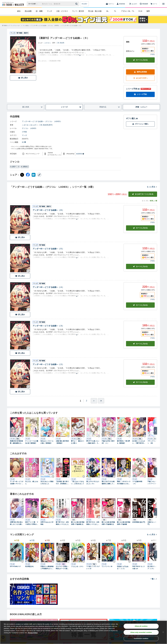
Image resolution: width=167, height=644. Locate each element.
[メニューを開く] (163, 4)
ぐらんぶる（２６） (78, 566)
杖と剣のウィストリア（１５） (154, 568)
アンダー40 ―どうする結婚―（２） (48, 364)
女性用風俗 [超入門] (139, 522)
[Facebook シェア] (28, 175)
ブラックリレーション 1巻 (154, 442)
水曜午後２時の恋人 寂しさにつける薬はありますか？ (17, 523)
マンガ (49, 11)
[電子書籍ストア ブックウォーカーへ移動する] (11, 26)
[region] (83, 632)
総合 (19, 11)
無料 (148, 11)
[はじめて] (133, 4)
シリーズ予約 (133, 89)
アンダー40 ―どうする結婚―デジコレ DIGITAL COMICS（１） (17, 483)
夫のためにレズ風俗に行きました (47, 483)
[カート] (154, 4)
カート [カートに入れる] (140, 228)
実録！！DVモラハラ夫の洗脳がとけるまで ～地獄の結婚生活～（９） (124, 483)
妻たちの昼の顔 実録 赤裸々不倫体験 (124, 523)
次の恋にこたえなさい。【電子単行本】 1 (139, 442)
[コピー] (39, 175)
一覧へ (154, 579)
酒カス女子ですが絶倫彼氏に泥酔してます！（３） (108, 483)
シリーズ (71, 107)
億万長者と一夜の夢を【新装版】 (123, 442)
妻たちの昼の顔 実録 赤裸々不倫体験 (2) (78, 523)
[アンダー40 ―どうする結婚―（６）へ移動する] (72, 26)
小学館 (24, 132)
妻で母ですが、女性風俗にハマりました (62, 523)
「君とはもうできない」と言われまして (78, 483)
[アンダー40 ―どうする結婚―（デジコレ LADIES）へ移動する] (45, 26)
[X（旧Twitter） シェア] (22, 175)
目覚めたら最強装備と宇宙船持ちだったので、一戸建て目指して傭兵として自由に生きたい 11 (47, 568)
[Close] (163, 632)
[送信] (77, 4)
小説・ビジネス (62, 11)
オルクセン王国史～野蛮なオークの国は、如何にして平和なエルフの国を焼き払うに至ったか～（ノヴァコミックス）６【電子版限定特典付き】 (62, 568)
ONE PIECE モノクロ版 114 (139, 568)
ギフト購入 (132, 118)
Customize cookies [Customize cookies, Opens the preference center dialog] (141, 638)
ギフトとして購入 (140, 124)
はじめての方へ (140, 78)
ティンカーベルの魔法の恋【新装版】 (32, 442)
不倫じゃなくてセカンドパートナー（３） (154, 483)
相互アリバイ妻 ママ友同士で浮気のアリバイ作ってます (32, 523)
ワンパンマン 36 (107, 566)
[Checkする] (34, 72)
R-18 (140, 11)
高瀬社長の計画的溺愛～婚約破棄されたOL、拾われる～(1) (16, 442)
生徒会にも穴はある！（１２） (123, 568)
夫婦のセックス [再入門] (154, 523)
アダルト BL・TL (128, 11)
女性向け (25, 167)
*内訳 (152, 54)
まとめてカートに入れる (143, 194)
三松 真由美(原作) (46, 125)
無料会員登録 (140, 72)
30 (24, 142)
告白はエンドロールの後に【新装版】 (47, 442)
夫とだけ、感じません (32, 483)
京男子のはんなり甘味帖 (47, 523)
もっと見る (152, 187)
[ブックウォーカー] (13, 4)
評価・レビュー (141, 107)
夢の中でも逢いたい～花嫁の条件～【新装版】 (93, 442)
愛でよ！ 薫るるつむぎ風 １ (78, 442)
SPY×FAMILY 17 (15, 566)
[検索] (77, 4)
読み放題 (28, 11)
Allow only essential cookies (141, 632)
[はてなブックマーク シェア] (34, 175)
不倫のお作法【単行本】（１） (108, 442)
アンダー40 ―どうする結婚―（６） (48, 210)
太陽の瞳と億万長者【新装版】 (62, 442)
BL (108, 11)
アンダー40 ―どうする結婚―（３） (48, 326)
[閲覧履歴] (144, 4)
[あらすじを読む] (80, 53)
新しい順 (153, 201)
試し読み (23, 78)
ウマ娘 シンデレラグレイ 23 (93, 568)
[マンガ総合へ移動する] (26, 26)
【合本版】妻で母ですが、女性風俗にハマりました (62, 483)
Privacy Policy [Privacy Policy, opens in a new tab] (33, 633)
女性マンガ (15, 167)
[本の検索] (34, 4)
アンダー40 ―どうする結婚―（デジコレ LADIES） (42, 121)
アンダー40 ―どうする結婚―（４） (48, 287)
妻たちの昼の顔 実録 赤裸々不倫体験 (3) (108, 523)
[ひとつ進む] (94, 401)
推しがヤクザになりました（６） (93, 483)
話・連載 (39, 11)
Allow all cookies (141, 626)
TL (115, 11)
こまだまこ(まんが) (29, 125)
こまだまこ (47, 43)
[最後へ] (101, 401)
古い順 (145, 201)
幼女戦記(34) (29, 566)
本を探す (84, 4)
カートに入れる (140, 60)
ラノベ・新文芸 (78, 11)
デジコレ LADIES (29, 128)
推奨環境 (80, 154)
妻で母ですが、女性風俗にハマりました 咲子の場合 (93, 523)
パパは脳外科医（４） (137, 483)
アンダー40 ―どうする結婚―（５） (48, 249)
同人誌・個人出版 (95, 11)
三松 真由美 (60, 43)
